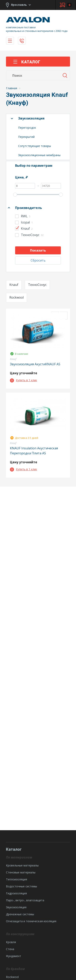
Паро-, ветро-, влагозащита (25, 900)
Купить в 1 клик (23, 380)
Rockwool (17, 297)
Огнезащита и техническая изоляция (31, 921)
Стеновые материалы (21, 872)
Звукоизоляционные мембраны (39, 155)
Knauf (14, 285)
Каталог (27, 62)
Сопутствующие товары (35, 146)
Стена (10, 949)
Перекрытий (26, 137)
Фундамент (14, 956)
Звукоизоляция (31, 118)
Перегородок (27, 128)
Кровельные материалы (22, 865)
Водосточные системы (21, 886)
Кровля (11, 942)
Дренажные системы (20, 914)
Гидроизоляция (16, 893)
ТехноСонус (37, 285)
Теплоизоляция (17, 879)
